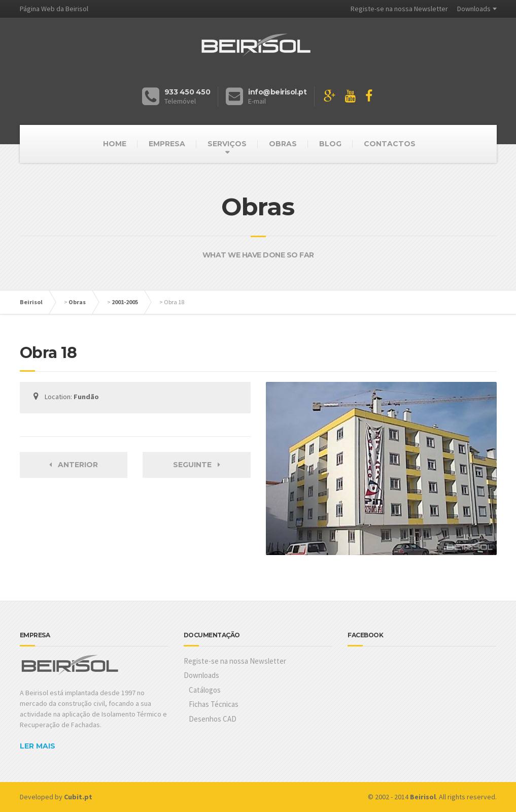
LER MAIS (38, 746)
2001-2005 (125, 302)
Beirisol (31, 302)
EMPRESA (167, 144)
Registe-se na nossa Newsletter (399, 9)
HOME (115, 144)
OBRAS (283, 144)
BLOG (330, 144)
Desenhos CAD (213, 719)
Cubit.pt (78, 797)
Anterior (74, 465)
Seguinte (197, 465)
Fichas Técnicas (214, 704)
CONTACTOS (390, 144)
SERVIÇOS (227, 144)
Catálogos (205, 690)
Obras (77, 302)
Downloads (474, 9)
